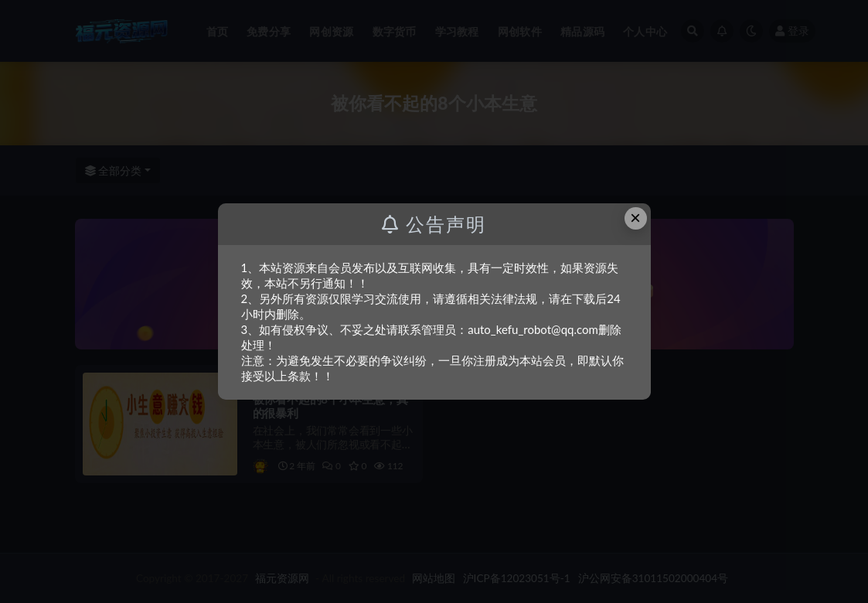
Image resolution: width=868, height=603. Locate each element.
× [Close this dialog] (635, 218)
